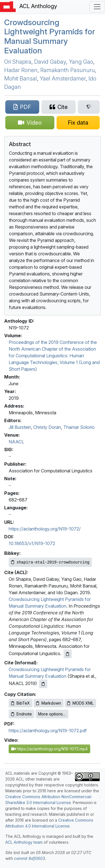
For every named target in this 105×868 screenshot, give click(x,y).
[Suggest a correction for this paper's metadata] (78, 123)
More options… (52, 714)
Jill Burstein (20, 427)
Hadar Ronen (21, 70)
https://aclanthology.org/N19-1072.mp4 (49, 749)
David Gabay (50, 62)
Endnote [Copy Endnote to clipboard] (22, 714)
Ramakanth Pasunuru (68, 70)
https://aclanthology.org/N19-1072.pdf (48, 731)
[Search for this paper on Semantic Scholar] (89, 107)
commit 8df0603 (30, 858)
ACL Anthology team (24, 842)
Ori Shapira (18, 62)
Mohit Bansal (21, 79)
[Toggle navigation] (97, 7)
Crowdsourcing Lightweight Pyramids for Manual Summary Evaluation (50, 36)
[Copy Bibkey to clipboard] (50, 562)
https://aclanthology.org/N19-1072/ (45, 529)
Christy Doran (47, 427)
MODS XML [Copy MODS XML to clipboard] (80, 703)
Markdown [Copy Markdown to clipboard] (49, 703)
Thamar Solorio (79, 427)
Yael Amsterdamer (63, 79)
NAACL (16, 442)
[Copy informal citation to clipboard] (43, 684)
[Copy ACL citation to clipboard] (68, 654)
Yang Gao (81, 62)
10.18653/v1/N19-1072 (32, 543)
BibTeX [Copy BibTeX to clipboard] (21, 703)
